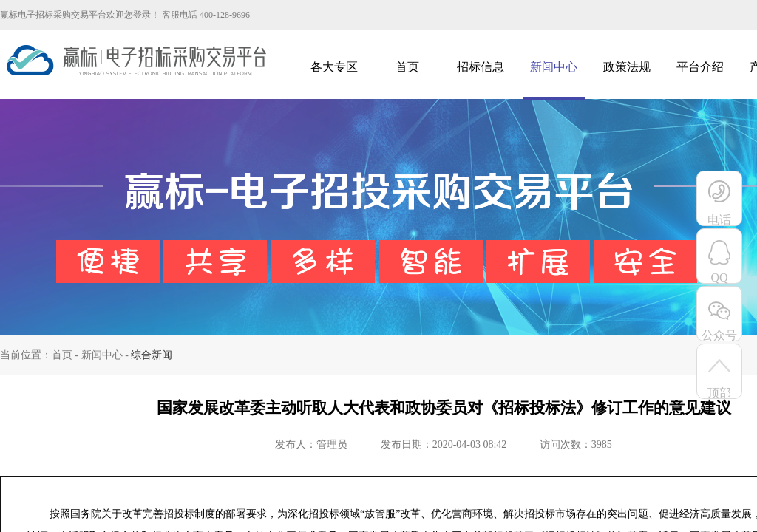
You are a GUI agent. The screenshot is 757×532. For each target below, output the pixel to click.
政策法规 (627, 67)
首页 (407, 67)
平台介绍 (700, 67)
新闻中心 (554, 67)
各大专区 (334, 67)
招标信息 (481, 67)
